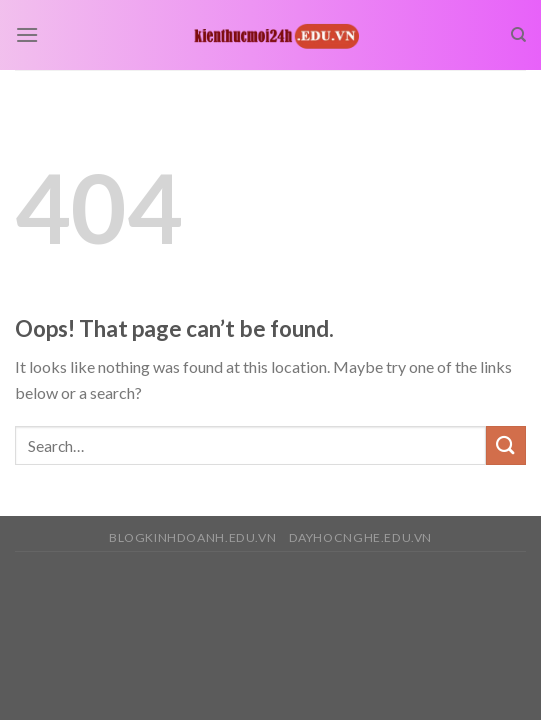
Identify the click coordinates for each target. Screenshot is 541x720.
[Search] (518, 35)
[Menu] (27, 34)
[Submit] (506, 445)
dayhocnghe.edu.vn (360, 537)
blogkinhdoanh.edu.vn (192, 537)
